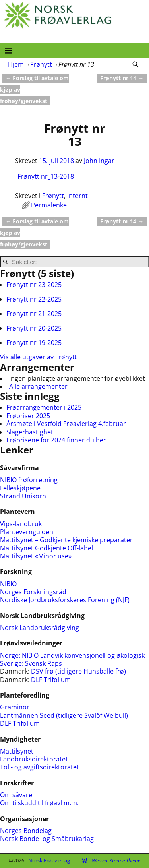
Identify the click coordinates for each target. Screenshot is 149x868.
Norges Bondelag (26, 831)
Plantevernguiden (27, 532)
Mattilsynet (17, 751)
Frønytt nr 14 (122, 78)
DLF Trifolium (52, 680)
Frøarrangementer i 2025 (44, 407)
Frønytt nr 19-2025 (34, 343)
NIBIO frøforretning (29, 480)
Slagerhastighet (30, 432)
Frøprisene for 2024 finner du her (56, 440)
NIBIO (8, 584)
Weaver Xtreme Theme (116, 860)
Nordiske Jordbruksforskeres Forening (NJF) (65, 600)
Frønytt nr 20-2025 (34, 328)
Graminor (15, 707)
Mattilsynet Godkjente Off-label (46, 548)
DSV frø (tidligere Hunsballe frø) (78, 671)
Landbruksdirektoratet (34, 759)
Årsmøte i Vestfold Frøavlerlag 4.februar (66, 424)
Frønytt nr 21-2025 (34, 314)
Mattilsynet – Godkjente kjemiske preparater (66, 540)
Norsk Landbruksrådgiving (40, 628)
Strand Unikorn (23, 496)
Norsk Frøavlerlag (49, 860)
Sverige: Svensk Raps (31, 663)
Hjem (16, 64)
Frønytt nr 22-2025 (34, 299)
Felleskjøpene (20, 488)
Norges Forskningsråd (33, 592)
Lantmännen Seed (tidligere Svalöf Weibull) (64, 715)
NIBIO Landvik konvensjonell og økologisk (83, 655)
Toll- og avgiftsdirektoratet (40, 767)
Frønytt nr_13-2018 (46, 176)
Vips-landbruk (21, 524)
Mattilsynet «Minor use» (36, 556)
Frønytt (41, 64)
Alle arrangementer (38, 386)
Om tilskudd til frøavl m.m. (39, 803)
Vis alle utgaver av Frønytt (39, 357)
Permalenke (49, 205)
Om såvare (16, 795)
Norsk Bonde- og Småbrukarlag (47, 839)
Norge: (11, 655)
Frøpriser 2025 (28, 416)
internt (77, 196)
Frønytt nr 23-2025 (34, 285)
